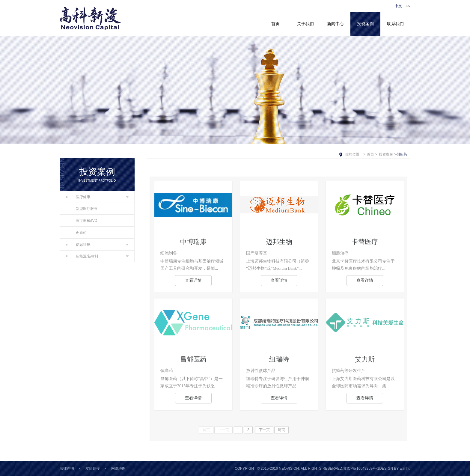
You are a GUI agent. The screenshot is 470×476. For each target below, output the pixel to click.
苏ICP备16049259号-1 (361, 469)
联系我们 (395, 24)
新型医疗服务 (87, 209)
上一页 (224, 430)
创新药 (81, 233)
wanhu (405, 469)
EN (408, 6)
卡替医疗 (365, 242)
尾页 (281, 430)
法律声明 (67, 469)
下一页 (264, 430)
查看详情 (193, 280)
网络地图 (118, 469)
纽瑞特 (279, 359)
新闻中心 (335, 24)
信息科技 (78, 245)
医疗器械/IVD (86, 221)
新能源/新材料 (82, 256)
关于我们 (305, 24)
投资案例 (365, 24)
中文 (398, 6)
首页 (275, 24)
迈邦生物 (279, 242)
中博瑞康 (193, 242)
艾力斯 (365, 359)
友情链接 (93, 469)
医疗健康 (78, 197)
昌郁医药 (193, 359)
